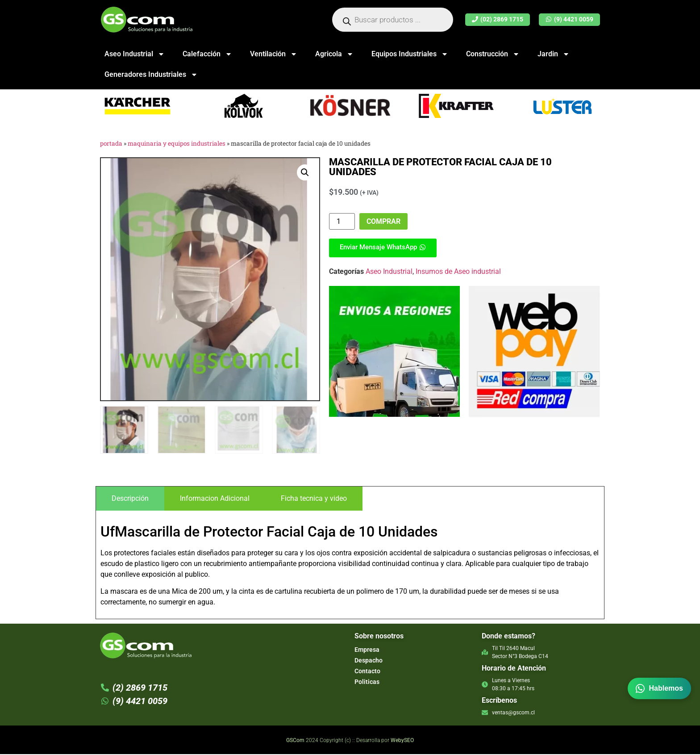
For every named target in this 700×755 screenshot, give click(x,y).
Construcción (493, 54)
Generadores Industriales (151, 75)
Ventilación (274, 54)
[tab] (130, 500)
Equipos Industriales (410, 54)
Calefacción (207, 54)
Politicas (367, 683)
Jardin (554, 54)
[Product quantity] (342, 221)
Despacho (369, 661)
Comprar (383, 221)
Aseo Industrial (135, 54)
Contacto (367, 672)
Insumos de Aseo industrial (458, 271)
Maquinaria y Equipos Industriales (177, 143)
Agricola (334, 54)
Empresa (367, 650)
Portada (111, 143)
